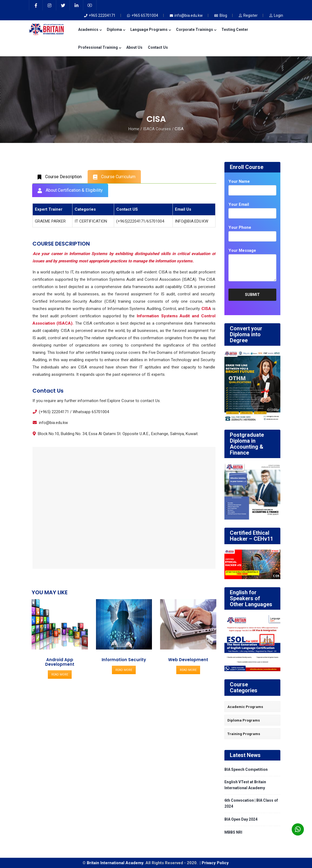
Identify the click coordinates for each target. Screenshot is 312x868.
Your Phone (240, 227)
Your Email (239, 204)
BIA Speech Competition (246, 769)
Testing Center (235, 30)
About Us (134, 47)
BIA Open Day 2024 (241, 819)
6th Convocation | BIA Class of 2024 (251, 803)
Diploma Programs (244, 720)
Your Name (239, 181)
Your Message (242, 250)
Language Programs (150, 30)
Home (134, 129)
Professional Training (99, 47)
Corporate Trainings (196, 30)
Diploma (116, 30)
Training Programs (244, 734)
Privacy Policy (216, 863)
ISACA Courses (157, 129)
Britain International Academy (115, 863)
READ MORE (60, 675)
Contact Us (158, 47)
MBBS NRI (233, 832)
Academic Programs (245, 707)
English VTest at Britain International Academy (245, 785)
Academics (90, 30)
